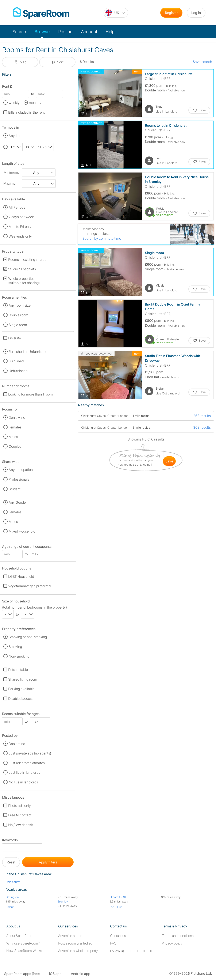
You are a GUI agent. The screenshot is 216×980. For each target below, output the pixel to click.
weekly (14, 103)
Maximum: (11, 183)
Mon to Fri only (20, 227)
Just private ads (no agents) (30, 753)
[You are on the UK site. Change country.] (116, 13)
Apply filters (48, 862)
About (20, 936)
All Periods (17, 207)
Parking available (21, 689)
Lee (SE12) (116, 907)
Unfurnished (18, 371)
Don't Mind (17, 417)
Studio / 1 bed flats (22, 269)
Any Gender (18, 502)
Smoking (15, 647)
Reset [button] (11, 862)
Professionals (19, 479)
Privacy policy (172, 943)
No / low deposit (21, 825)
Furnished (16, 361)
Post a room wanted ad (75, 943)
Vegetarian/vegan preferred (29, 586)
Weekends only (20, 236)
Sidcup (10, 907)
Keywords (10, 841)
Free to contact (20, 815)
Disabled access (21, 699)
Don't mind (17, 744)
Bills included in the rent (26, 112)
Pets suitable (18, 670)
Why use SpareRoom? (23, 943)
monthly (35, 103)
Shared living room (23, 679)
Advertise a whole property (78, 951)
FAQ (113, 943)
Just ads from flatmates (27, 763)
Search (19, 32)
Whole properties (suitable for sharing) (24, 281)
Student (15, 489)
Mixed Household (22, 531)
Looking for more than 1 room (30, 394)
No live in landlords (23, 782)
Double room (18, 315)
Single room (18, 325)
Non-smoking (19, 656)
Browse (42, 32)
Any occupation (21, 470)
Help (110, 32)
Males (13, 437)
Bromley (63, 901)
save (169, 461)
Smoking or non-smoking (28, 637)
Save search (202, 62)
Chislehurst (13, 882)
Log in (196, 13)
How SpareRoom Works (24, 951)
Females (15, 427)
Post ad (65, 32)
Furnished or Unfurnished (28, 352)
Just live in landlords (24, 772)
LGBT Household (21, 576)
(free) (22, 974)
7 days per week (21, 217)
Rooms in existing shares (27, 260)
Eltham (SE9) (118, 897)
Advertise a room (71, 936)
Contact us (118, 936)
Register (171, 13)
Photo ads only (20, 806)
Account (89, 32)
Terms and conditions (178, 936)
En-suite (15, 338)
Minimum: (11, 172)
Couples (15, 446)
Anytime (15, 136)
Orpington (12, 897)
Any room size (20, 305)
